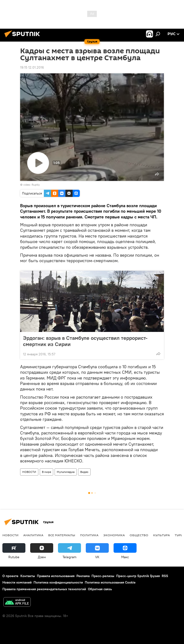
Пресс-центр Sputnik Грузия (138, 576)
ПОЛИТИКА (89, 535)
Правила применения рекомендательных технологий (44, 589)
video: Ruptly (32, 185)
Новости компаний (17, 582)
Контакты (28, 576)
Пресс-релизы (103, 576)
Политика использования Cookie (110, 582)
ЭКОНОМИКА (114, 535)
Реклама (83, 576)
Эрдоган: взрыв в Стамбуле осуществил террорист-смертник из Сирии (85, 341)
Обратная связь (100, 589)
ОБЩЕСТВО (139, 535)
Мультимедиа (66, 472)
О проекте (10, 576)
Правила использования (56, 576)
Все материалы (62, 535)
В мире (46, 472)
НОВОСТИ (29, 472)
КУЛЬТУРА (161, 535)
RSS (165, 576)
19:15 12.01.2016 (32, 67)
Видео (84, 472)
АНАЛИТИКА (33, 535)
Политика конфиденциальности (58, 582)
